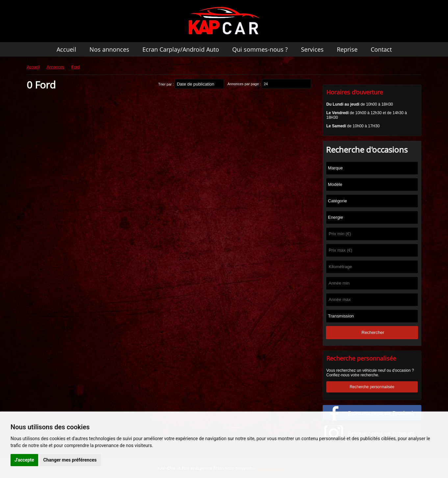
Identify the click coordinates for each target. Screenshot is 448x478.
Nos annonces (109, 49)
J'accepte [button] (24, 460)
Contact (381, 49)
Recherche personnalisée (372, 387)
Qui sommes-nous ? (260, 49)
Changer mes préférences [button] (70, 460)
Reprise (347, 49)
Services (312, 49)
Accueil (66, 49)
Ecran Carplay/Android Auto (181, 49)
